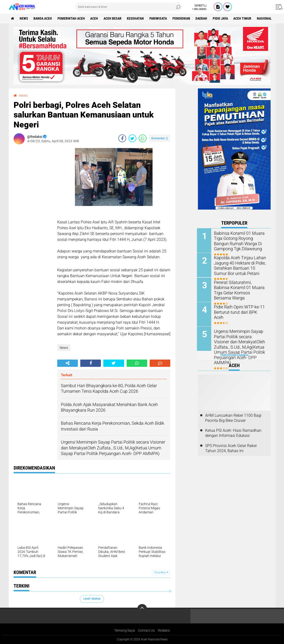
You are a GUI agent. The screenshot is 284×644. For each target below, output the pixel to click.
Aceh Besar (113, 18)
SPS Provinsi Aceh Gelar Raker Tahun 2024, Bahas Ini (231, 448)
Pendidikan (182, 18)
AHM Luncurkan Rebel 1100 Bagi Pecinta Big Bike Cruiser (233, 417)
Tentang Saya (125, 630)
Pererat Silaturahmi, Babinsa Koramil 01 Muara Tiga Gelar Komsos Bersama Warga (240, 287)
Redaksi (164, 630)
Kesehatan (136, 18)
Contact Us (146, 630)
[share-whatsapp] (143, 138)
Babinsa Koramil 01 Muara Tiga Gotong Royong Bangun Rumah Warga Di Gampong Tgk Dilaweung (240, 241)
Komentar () (160, 138)
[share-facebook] (122, 138)
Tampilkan (161, 572)
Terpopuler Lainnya (234, 355)
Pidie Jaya (222, 18)
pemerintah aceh (72, 18)
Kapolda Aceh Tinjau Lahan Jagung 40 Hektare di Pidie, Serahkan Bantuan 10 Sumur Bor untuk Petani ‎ (239, 265)
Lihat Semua (92, 599)
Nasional (266, 18)
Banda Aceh (43, 18)
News (24, 18)
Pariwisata (159, 18)
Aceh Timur (244, 18)
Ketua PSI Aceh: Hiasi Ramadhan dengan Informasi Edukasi (233, 432)
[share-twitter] (132, 138)
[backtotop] (142, 609)
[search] (129, 7)
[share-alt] (68, 363)
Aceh (95, 18)
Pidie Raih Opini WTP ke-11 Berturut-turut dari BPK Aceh (239, 309)
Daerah (203, 18)
